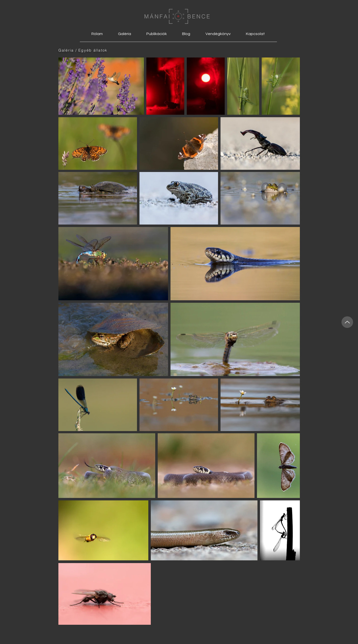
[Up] (347, 322)
